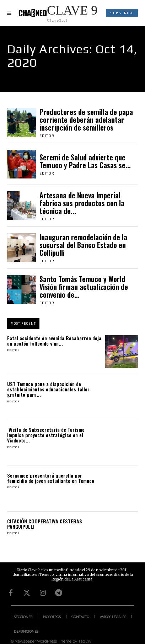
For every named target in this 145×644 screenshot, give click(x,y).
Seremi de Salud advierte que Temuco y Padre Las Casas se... (85, 161)
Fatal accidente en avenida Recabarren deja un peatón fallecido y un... (54, 341)
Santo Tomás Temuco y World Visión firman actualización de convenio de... (84, 287)
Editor (47, 136)
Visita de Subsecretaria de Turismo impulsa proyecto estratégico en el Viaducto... (46, 435)
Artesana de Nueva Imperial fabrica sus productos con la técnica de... (82, 203)
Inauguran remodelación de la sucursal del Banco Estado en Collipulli (83, 245)
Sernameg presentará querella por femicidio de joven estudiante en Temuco (51, 478)
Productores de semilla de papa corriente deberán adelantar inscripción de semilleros (86, 120)
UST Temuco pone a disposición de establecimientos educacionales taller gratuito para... (48, 389)
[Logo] (58, 13)
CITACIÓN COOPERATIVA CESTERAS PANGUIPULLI (45, 524)
